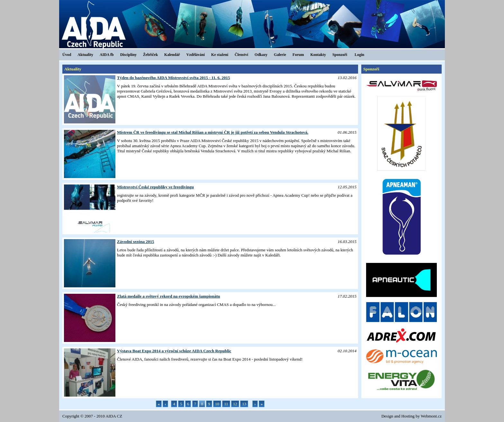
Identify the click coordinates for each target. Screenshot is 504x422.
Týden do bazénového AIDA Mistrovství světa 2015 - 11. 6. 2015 (174, 78)
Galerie (280, 55)
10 (217, 404)
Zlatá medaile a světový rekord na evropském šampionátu (169, 296)
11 (226, 404)
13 (244, 404)
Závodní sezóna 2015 (136, 242)
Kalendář (172, 55)
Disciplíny (128, 55)
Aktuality (85, 55)
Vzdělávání (196, 55)
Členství (241, 55)
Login (359, 55)
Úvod (67, 55)
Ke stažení (220, 55)
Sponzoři (340, 55)
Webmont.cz (431, 416)
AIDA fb (107, 55)
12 (235, 404)
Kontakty (318, 55)
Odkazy (261, 55)
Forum (298, 55)
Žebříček (150, 55)
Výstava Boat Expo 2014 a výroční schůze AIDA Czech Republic (174, 351)
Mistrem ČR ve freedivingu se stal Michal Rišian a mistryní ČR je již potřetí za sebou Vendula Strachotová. (213, 132)
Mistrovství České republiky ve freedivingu (155, 187)
